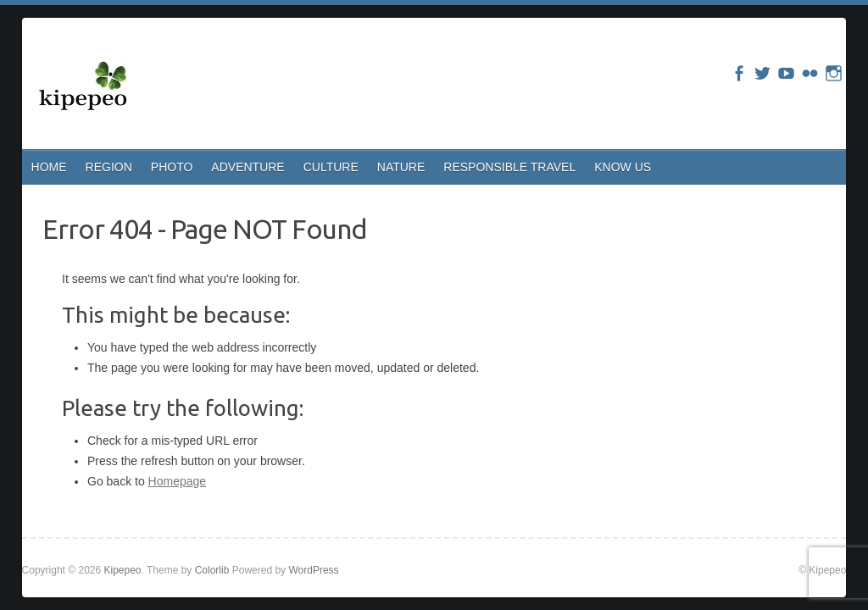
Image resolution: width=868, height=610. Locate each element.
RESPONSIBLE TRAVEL (509, 167)
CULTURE (331, 167)
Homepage (178, 481)
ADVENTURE (248, 167)
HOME (49, 167)
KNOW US (623, 167)
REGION (109, 167)
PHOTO (172, 167)
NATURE (401, 167)
